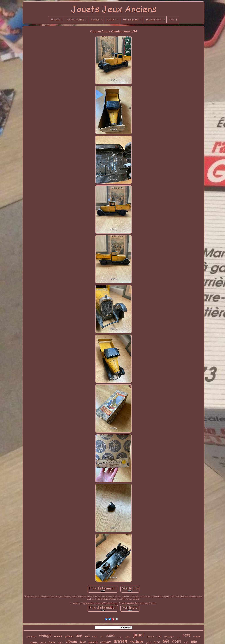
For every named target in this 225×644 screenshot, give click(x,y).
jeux (83, 642)
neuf (159, 636)
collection (197, 637)
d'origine (34, 642)
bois (79, 636)
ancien (120, 641)
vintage (45, 635)
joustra (93, 642)
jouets (111, 635)
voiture (137, 641)
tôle (194, 641)
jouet (139, 635)
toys (186, 642)
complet (43, 642)
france (52, 642)
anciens (150, 636)
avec (157, 642)
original (121, 637)
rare (187, 635)
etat (87, 636)
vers (102, 636)
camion (106, 642)
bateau (60, 643)
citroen (72, 641)
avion (95, 636)
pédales (69, 636)
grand (148, 642)
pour (178, 637)
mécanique (31, 636)
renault (58, 636)
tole (166, 641)
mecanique (169, 636)
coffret (128, 637)
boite (177, 641)
